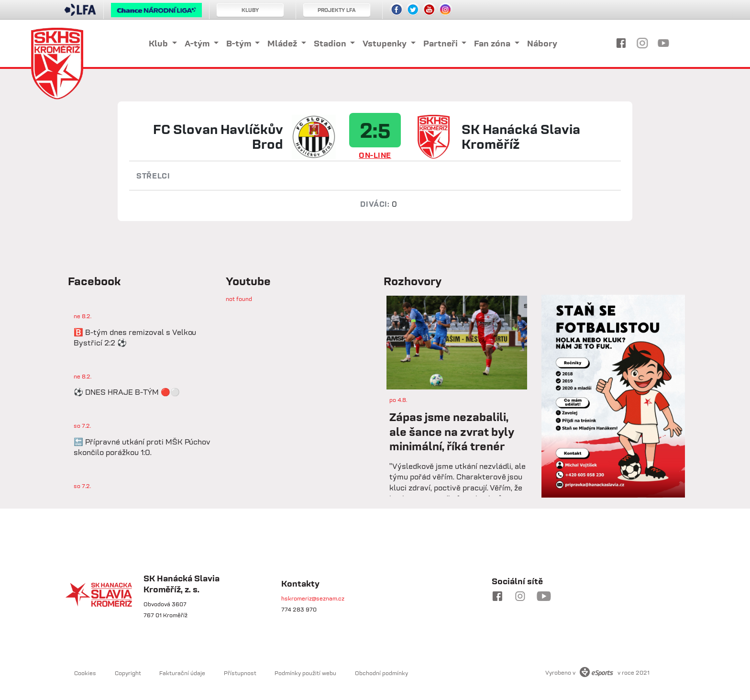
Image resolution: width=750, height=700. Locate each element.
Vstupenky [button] (386, 43)
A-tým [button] (198, 43)
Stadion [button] (331, 43)
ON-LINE (375, 155)
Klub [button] (159, 43)
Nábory (542, 43)
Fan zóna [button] (493, 43)
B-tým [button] (240, 43)
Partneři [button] (441, 43)
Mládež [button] (283, 43)
